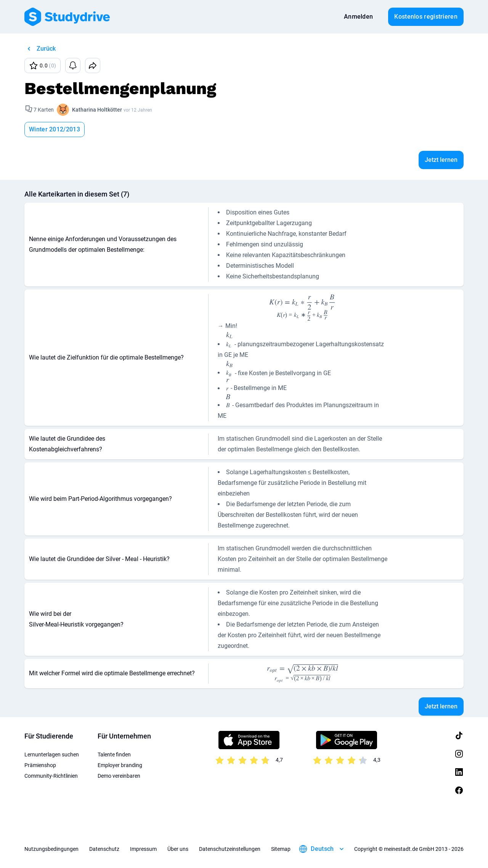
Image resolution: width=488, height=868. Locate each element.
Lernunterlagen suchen (52, 755)
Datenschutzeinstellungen (230, 849)
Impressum (143, 849)
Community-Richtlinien (51, 776)
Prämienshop (40, 765)
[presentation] (303, 307)
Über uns (178, 849)
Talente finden (114, 755)
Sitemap (281, 849)
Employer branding (120, 765)
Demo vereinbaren (119, 776)
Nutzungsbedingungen (51, 849)
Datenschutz (104, 849)
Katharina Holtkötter (97, 110)
